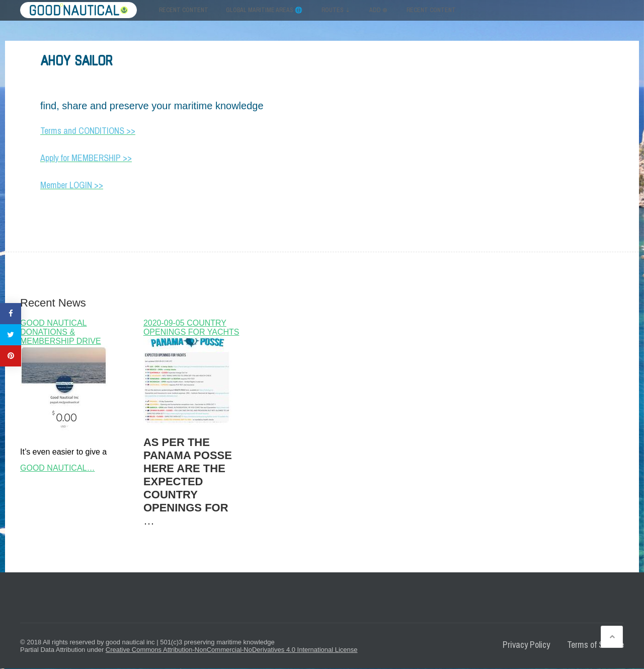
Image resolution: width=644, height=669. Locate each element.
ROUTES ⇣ (336, 10)
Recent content (184, 10)
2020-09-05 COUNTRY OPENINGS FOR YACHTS (191, 327)
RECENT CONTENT (431, 10)
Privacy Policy (526, 645)
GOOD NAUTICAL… (57, 468)
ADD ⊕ (378, 10)
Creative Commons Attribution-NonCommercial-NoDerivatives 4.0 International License (232, 650)
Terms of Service (595, 645)
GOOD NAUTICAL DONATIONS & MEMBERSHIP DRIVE (61, 332)
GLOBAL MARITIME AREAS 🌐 (264, 10)
